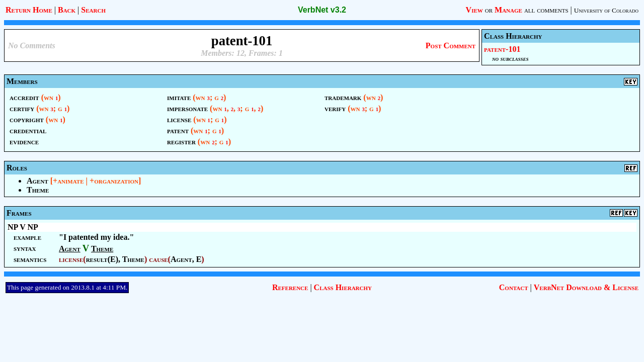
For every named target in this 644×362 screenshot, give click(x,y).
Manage (508, 10)
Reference (290, 287)
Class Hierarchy (343, 287)
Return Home (29, 10)
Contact (514, 287)
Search (93, 10)
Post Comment (451, 46)
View (474, 10)
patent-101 (502, 49)
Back (67, 10)
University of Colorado (606, 10)
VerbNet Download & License (586, 287)
